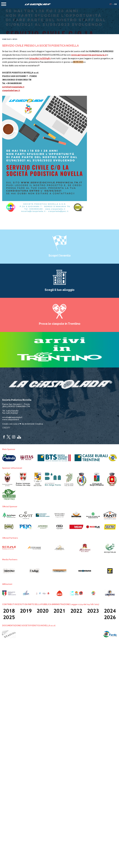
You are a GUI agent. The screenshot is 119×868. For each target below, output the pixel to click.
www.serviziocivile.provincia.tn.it (89, 55)
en (116, 4)
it (111, 4)
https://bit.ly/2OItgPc (40, 58)
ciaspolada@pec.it (11, 90)
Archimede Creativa (34, 424)
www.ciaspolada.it (11, 420)
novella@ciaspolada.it (13, 87)
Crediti (6, 428)
